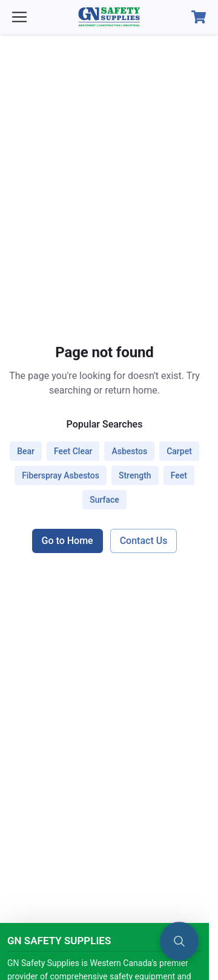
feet (179, 475)
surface (104, 500)
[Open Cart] (199, 17)
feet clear (73, 451)
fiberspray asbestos (61, 475)
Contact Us (144, 541)
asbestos (129, 451)
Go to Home (68, 541)
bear (26, 451)
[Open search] (179, 941)
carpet (179, 451)
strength (135, 475)
